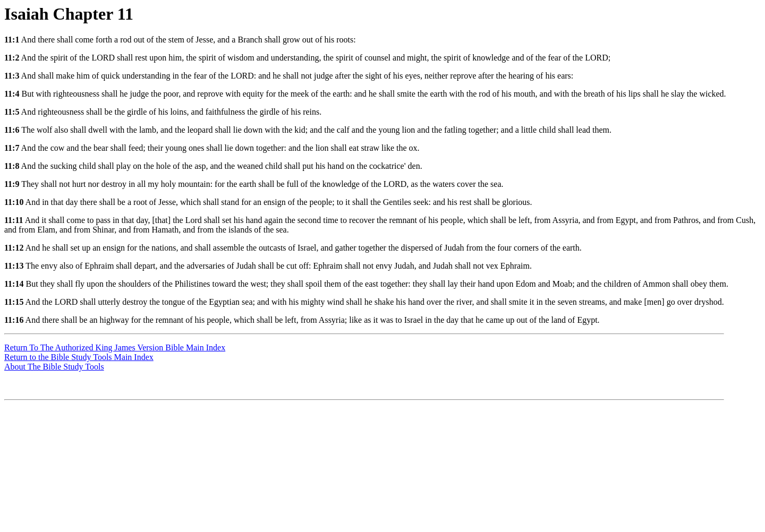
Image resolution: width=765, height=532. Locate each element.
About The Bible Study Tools (54, 367)
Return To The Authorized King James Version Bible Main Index (115, 347)
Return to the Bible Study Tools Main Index (79, 357)
